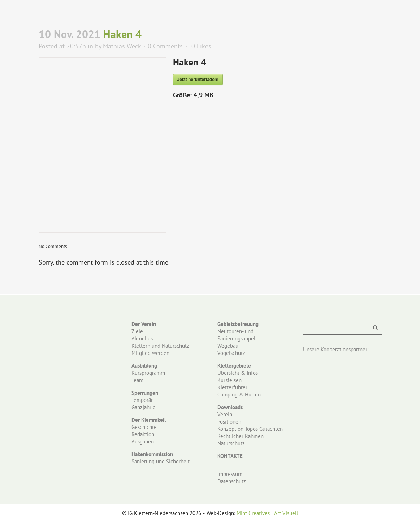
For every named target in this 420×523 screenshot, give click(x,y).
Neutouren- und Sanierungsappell (237, 335)
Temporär (142, 400)
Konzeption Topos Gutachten (250, 429)
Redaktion (143, 434)
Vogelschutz (231, 353)
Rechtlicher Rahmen (241, 436)
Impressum (230, 474)
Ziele (137, 331)
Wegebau (228, 346)
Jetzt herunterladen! (198, 80)
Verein (225, 414)
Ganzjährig (144, 407)
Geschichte (144, 427)
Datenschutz (232, 481)
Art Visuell (286, 513)
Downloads (230, 407)
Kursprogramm (148, 373)
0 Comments (165, 46)
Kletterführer (232, 387)
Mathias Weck (122, 46)
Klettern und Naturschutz (160, 346)
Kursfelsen (230, 380)
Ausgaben (143, 441)
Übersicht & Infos (238, 373)
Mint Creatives (253, 513)
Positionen (229, 422)
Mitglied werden (150, 353)
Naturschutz (231, 443)
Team (137, 380)
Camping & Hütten (239, 395)
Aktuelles (142, 338)
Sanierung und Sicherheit (161, 461)
